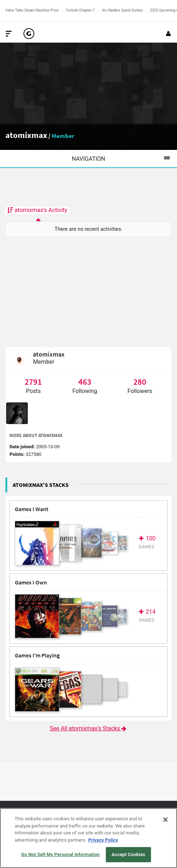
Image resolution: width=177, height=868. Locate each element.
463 (85, 382)
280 (140, 382)
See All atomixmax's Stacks (89, 728)
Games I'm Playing (37, 655)
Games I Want (32, 509)
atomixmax (26, 135)
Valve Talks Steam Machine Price (32, 10)
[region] (88, 838)
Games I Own (31, 582)
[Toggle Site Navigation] (9, 34)
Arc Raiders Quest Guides (122, 10)
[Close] (165, 820)
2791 (33, 382)
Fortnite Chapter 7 (80, 10)
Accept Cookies (128, 854)
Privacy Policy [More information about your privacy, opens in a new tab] (103, 840)
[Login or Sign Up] (168, 34)
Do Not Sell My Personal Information (61, 854)
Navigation (124, 159)
